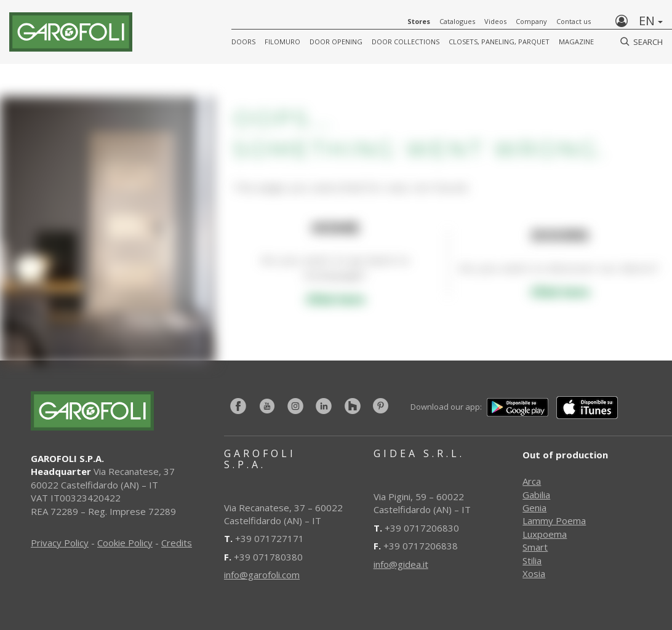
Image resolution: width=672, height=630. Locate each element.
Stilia (532, 560)
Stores (419, 21)
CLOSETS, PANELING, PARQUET (499, 42)
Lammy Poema (554, 520)
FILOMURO (282, 42)
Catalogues (457, 21)
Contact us (574, 21)
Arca (532, 481)
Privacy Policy (60, 543)
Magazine (576, 42)
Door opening (336, 42)
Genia (534, 508)
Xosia (534, 573)
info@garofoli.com (262, 575)
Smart (535, 547)
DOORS (243, 42)
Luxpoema (545, 534)
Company (531, 21)
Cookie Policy (125, 543)
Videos (495, 21)
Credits (177, 543)
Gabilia (536, 495)
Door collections (406, 42)
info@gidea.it (401, 564)
